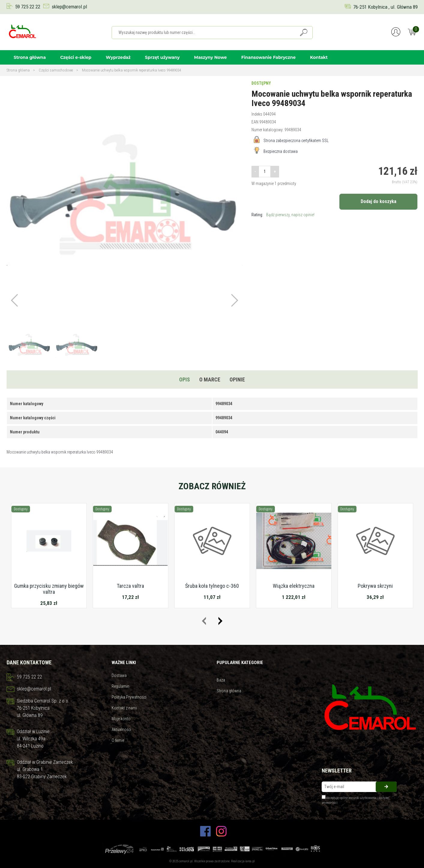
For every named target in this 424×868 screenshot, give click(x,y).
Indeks (257, 114)
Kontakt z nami (124, 708)
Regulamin (120, 686)
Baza (221, 680)
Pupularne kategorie (240, 663)
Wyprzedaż (118, 57)
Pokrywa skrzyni (375, 586)
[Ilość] (265, 171)
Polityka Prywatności (129, 697)
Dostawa (119, 675)
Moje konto (121, 719)
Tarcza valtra (130, 586)
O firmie (118, 740)
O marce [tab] (210, 379)
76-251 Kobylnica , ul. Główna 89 (385, 7)
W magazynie (263, 184)
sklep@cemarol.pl (69, 7)
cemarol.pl (186, 861)
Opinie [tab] (237, 379)
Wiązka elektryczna (294, 586)
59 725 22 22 (28, 7)
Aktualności (121, 730)
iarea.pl (250, 861)
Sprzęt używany (162, 57)
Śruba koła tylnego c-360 (212, 586)
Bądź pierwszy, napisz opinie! (290, 215)
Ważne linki (124, 663)
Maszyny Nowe (210, 57)
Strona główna (30, 57)
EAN (255, 122)
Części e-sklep (76, 57)
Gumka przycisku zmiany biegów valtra (49, 589)
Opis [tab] (185, 379)
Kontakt (319, 57)
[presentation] (204, 621)
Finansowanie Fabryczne (268, 57)
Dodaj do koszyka (379, 201)
